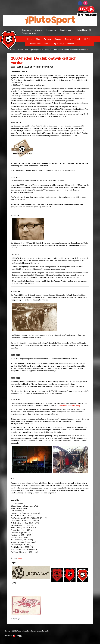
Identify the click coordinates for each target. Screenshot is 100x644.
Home (30, 39)
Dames (68, 39)
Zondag (58, 39)
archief (20, 558)
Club (38, 39)
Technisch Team (34, 44)
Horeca (47, 44)
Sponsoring (59, 44)
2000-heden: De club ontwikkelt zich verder (70, 50)
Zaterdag (47, 39)
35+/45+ (87, 39)
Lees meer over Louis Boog (70, 406)
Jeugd (77, 39)
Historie (71, 44)
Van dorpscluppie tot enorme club (38, 50)
